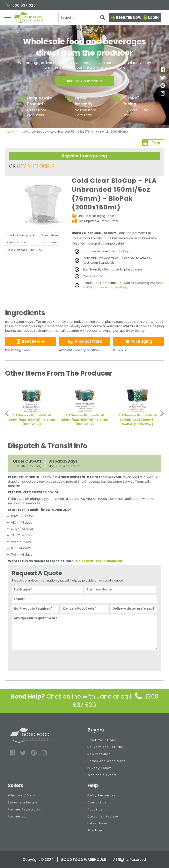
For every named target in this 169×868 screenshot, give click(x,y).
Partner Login (19, 817)
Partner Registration (25, 809)
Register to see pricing (84, 156)
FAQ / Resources (102, 795)
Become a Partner (23, 802)
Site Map (95, 830)
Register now (129, 18)
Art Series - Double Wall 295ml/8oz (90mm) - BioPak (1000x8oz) (84, 420)
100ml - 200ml (50, 235)
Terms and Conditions (106, 761)
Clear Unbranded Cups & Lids (24, 250)
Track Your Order (102, 740)
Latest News (98, 823)
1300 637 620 (21, 5)
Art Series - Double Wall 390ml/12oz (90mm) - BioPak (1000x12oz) (137, 420)
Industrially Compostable (22, 235)
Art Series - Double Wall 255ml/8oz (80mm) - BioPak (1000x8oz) (32, 420)
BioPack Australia (17, 242)
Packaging (139, 341)
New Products (99, 754)
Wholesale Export (102, 775)
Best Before (30, 341)
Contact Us (97, 802)
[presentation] (41, 659)
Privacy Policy (99, 768)
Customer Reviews (103, 817)
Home (10, 132)
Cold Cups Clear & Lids (45, 242)
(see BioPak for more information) (123, 285)
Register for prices (84, 82)
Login (153, 18)
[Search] (84, 18)
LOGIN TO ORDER (36, 166)
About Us (95, 809)
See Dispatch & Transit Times (98, 221)
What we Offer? (22, 795)
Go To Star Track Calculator (99, 561)
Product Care (84, 341)
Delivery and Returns (105, 747)
